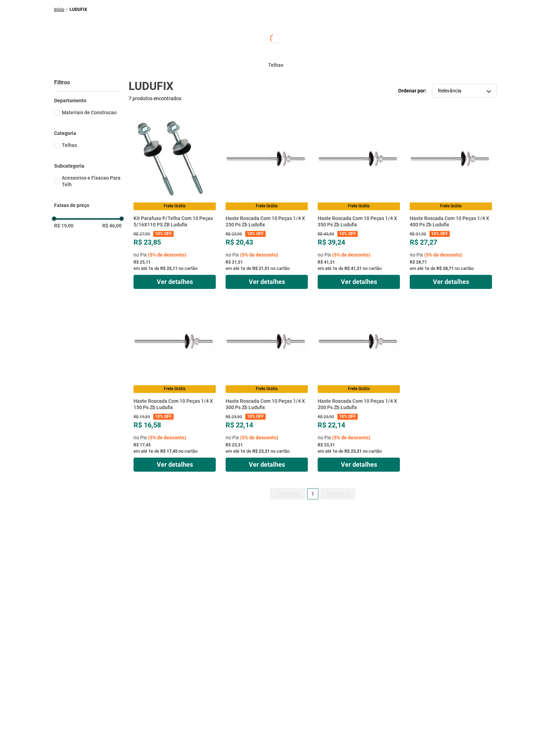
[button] (88, 101)
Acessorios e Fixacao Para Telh (91, 181)
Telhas (69, 145)
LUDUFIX (78, 9)
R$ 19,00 (64, 226)
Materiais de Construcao (89, 112)
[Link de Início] (59, 9)
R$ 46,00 (112, 226)
